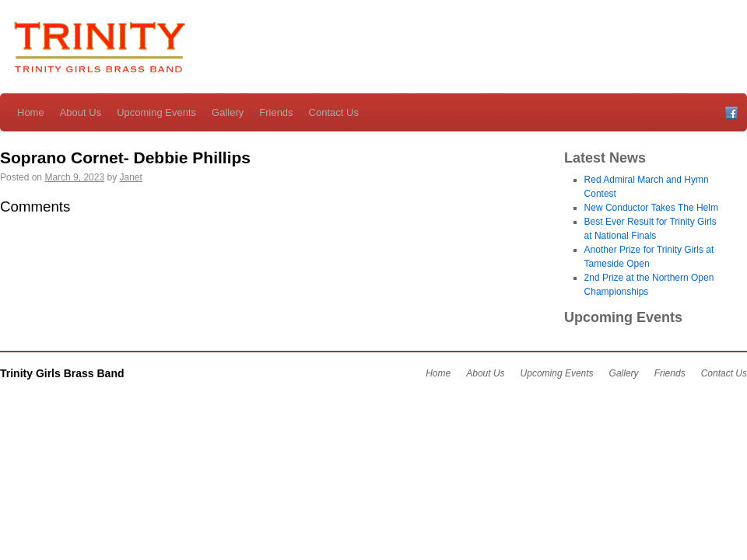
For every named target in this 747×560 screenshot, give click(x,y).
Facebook (731, 113)
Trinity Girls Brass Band (97, 49)
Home (31, 112)
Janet (130, 177)
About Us (81, 112)
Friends (276, 112)
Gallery (228, 112)
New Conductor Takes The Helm (651, 208)
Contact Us (334, 112)
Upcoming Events (156, 112)
